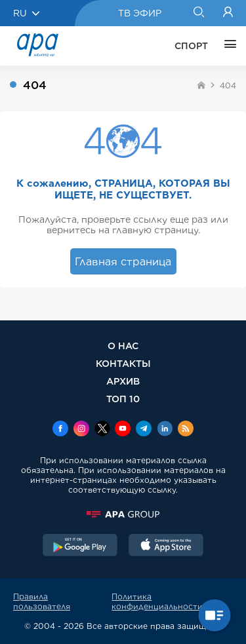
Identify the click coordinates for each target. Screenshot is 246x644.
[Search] (198, 13)
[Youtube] (123, 430)
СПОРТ (191, 46)
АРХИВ (123, 381)
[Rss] (186, 430)
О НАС (123, 346)
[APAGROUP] (123, 514)
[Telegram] (144, 430)
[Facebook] (60, 430)
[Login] (228, 13)
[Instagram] (81, 430)
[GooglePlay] (80, 546)
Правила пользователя (42, 601)
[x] (102, 430)
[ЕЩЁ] (227, 46)
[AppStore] (166, 546)
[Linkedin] (165, 430)
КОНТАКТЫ (123, 363)
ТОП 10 (123, 399)
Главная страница (123, 262)
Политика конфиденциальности (157, 601)
